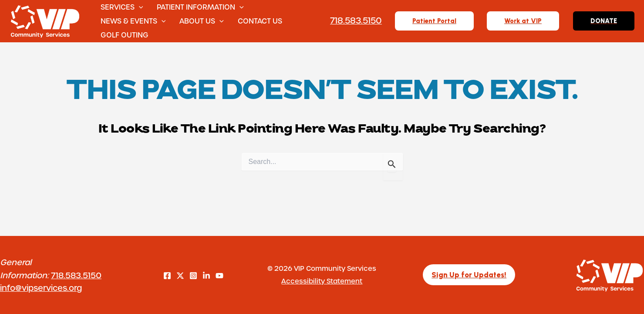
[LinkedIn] (206, 276)
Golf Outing (125, 35)
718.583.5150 (76, 275)
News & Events (133, 21)
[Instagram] (193, 276)
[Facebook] (167, 276)
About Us (202, 21)
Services (122, 7)
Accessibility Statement (322, 281)
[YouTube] (219, 276)
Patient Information (200, 7)
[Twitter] (180, 276)
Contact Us (260, 21)
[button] (139, 7)
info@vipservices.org (41, 288)
